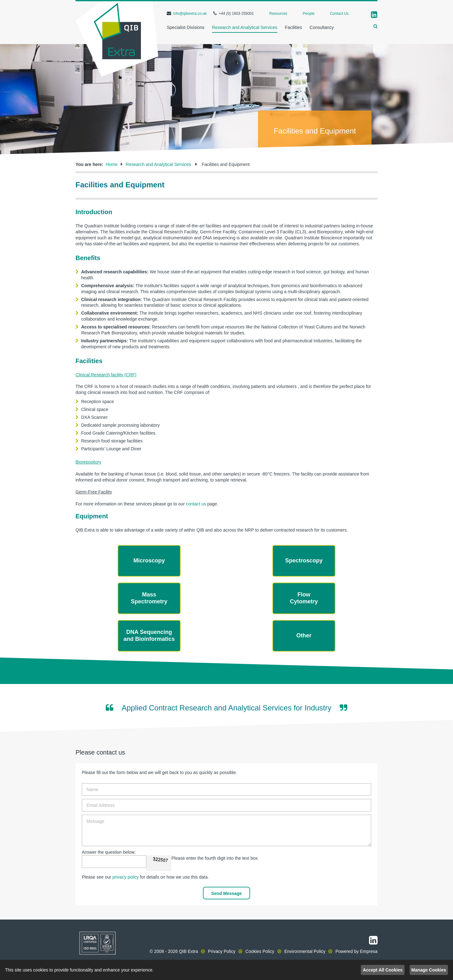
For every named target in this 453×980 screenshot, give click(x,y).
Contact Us (339, 14)
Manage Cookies (429, 970)
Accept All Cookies (383, 970)
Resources (278, 14)
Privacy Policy (222, 951)
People (308, 14)
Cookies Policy (260, 951)
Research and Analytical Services (245, 27)
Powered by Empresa (356, 951)
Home (112, 164)
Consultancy (322, 27)
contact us (196, 504)
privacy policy (126, 877)
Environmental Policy (305, 951)
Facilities (294, 27)
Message (226, 830)
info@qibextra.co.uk (190, 14)
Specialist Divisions (186, 27)
